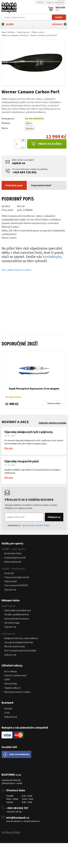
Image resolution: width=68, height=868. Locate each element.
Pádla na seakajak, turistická (15, 35)
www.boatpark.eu (32, 821)
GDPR (7, 680)
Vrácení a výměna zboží (15, 675)
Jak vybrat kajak (12, 623)
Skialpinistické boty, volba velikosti (21, 638)
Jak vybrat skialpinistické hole (19, 642)
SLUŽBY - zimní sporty (13, 569)
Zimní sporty (8, 634)
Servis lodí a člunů (13, 553)
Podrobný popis (14, 185)
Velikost (6, 123)
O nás (7, 713)
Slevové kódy (11, 684)
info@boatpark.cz (18, 818)
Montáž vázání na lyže (15, 646)
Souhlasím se (27, 525)
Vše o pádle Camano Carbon (16, 270)
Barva (5, 128)
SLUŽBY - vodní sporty (13, 549)
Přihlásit (41, 2)
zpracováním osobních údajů (36, 525)
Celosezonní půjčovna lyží (17, 577)
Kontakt (8, 709)
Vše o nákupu (11, 671)
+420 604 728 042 (24, 172)
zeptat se (19, 163)
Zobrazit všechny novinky (53, 423)
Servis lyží (9, 573)
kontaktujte (52, 257)
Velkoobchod (11, 717)
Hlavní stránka (8, 32)
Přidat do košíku (46, 144)
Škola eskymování (13, 562)
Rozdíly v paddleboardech (17, 614)
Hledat (59, 17)
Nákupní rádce (11, 600)
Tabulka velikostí (12, 688)
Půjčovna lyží (10, 581)
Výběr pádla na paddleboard (18, 610)
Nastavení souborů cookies (17, 692)
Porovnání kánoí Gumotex (17, 619)
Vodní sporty (23, 32)
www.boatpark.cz (14, 821)
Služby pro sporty (12, 543)
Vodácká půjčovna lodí (15, 558)
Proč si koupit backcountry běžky (20, 650)
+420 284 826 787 (17, 808)
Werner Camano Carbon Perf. (44, 35)
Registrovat (52, 2)
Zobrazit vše (10, 590)
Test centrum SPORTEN (16, 585)
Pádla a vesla (38, 32)
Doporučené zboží (41, 185)
